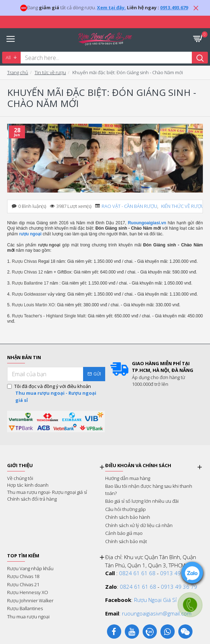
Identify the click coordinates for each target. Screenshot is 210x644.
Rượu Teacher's (27, 316)
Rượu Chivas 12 (27, 272)
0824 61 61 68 (137, 573)
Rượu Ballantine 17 (30, 283)
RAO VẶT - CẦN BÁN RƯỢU (129, 206)
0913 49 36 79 (178, 573)
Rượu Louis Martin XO (33, 305)
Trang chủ (18, 72)
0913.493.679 (174, 7)
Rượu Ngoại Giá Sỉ (155, 600)
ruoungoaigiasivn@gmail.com (157, 613)
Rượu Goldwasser (29, 294)
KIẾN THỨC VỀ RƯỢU (183, 206)
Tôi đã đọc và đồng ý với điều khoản (56, 393)
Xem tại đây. (111, 7)
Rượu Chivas (24, 261)
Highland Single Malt (66, 316)
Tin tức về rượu (50, 72)
